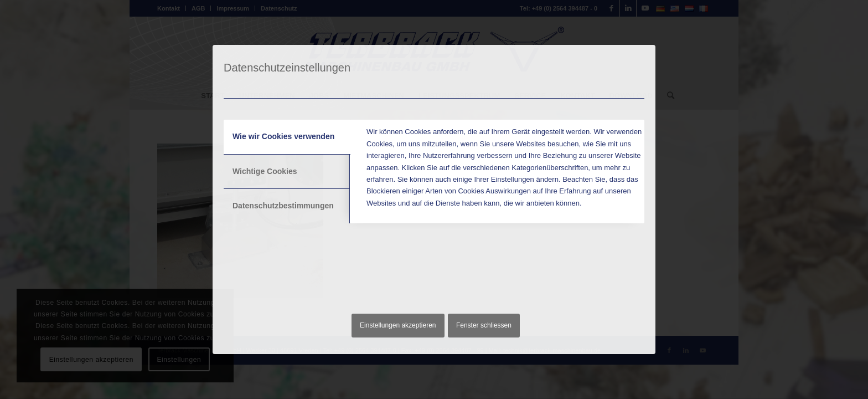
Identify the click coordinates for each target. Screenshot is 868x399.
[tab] (287, 137)
